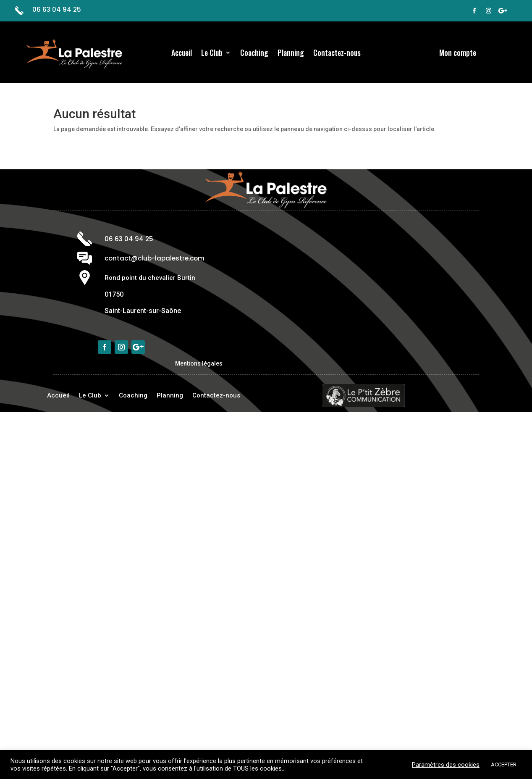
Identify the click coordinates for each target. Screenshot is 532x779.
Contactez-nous (337, 54)
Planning (291, 54)
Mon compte (458, 54)
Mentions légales (199, 363)
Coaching (254, 54)
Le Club (212, 54)
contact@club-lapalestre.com (155, 258)
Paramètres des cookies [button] (446, 765)
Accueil (182, 54)
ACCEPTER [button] (504, 765)
